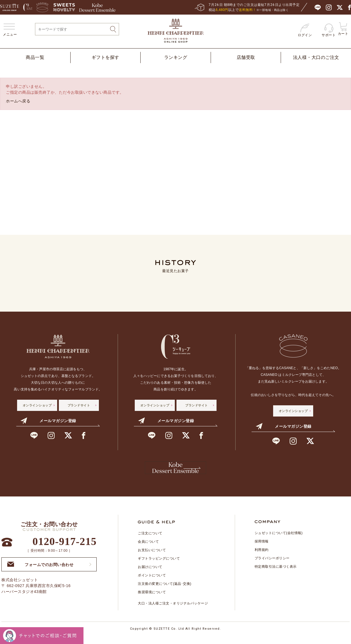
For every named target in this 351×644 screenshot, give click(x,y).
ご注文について (150, 540)
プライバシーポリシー (272, 565)
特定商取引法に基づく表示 (276, 574)
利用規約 (262, 557)
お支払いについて (152, 557)
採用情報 (262, 548)
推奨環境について (152, 599)
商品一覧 (35, 57)
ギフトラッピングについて (159, 565)
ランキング (176, 57)
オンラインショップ (37, 405)
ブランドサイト (79, 405)
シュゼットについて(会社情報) (279, 540)
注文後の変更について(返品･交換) (165, 591)
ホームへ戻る (18, 101)
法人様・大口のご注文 (316, 57)
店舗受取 (246, 57)
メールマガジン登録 (48, 421)
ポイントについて (152, 582)
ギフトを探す (105, 57)
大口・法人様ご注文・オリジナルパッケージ (173, 610)
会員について (148, 549)
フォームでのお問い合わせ (40, 571)
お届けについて (150, 574)
